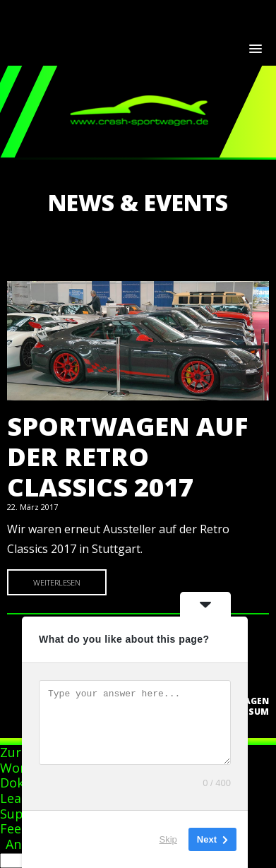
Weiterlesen (57, 582)
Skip (168, 839)
